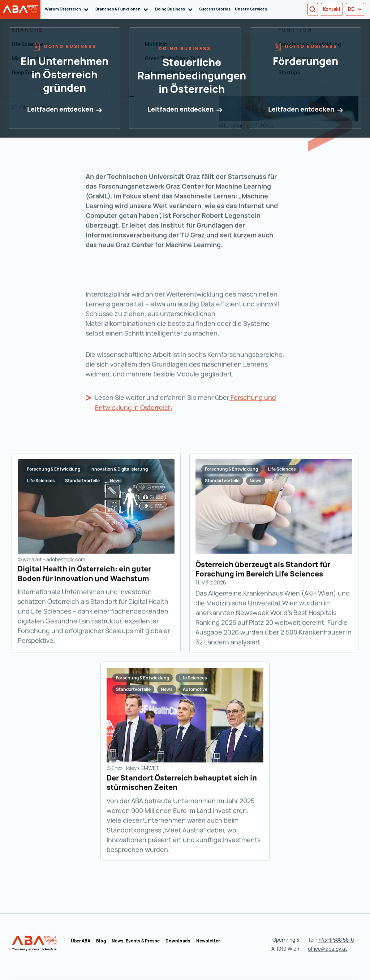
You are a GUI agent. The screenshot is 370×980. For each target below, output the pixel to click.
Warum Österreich (68, 9)
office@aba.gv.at (328, 949)
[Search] (313, 9)
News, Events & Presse (136, 941)
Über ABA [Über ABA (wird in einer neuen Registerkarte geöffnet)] (81, 941)
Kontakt (332, 9)
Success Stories (215, 9)
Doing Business (175, 9)
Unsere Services (251, 9)
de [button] (355, 9)
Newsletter (208, 941)
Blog (101, 941)
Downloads (178, 941)
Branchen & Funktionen (123, 9)
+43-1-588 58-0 (336, 940)
